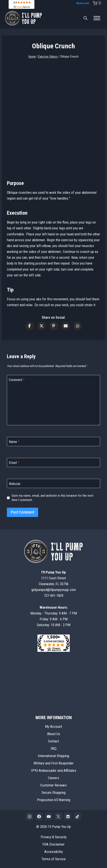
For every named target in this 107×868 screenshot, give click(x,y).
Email (14, 463)
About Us (54, 734)
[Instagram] (30, 816)
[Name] (53, 442)
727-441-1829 (54, 595)
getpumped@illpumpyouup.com (54, 590)
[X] (58, 816)
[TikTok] (78, 816)
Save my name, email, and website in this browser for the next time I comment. (53, 498)
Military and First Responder (54, 763)
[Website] (53, 483)
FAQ (53, 748)
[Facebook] (39, 816)
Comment (17, 380)
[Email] (53, 462)
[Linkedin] (68, 816)
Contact (53, 741)
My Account (83, 3)
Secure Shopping (53, 792)
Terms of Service (54, 859)
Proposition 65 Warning (54, 800)
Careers (53, 778)
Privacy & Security (54, 837)
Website (15, 484)
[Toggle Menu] (97, 18)
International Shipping (53, 756)
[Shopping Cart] (97, 3)
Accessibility (54, 852)
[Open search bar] (85, 18)
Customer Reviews (53, 785)
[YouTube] (49, 816)
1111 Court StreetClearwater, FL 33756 (54, 578)
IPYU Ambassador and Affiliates (54, 770)
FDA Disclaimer (53, 844)
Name (14, 442)
